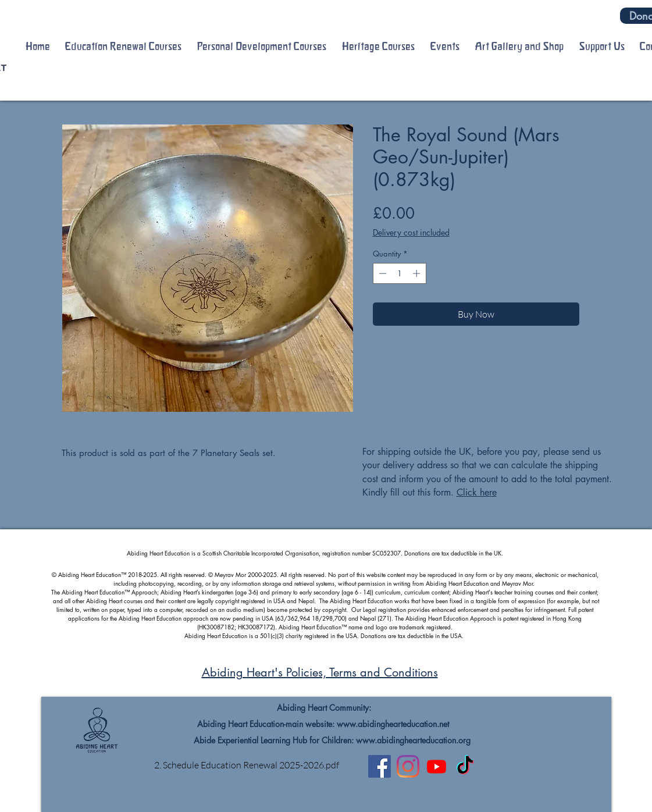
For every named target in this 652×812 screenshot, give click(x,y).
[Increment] (418, 273)
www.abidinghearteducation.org (413, 740)
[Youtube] (437, 766)
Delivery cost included (411, 232)
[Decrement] (382, 273)
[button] (124, 47)
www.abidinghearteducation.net (393, 724)
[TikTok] (465, 766)
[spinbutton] (399, 273)
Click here (477, 492)
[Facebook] (380, 766)
